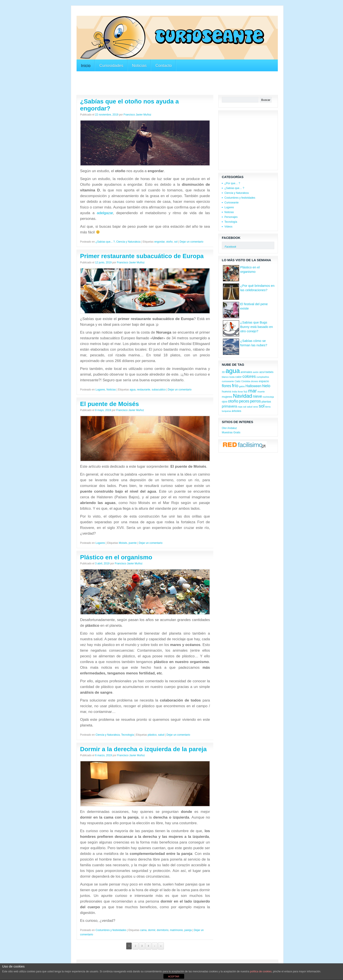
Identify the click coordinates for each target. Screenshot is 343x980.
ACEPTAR (174, 976)
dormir (152, 930)
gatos (242, 386)
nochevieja (268, 397)
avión (256, 372)
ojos (225, 402)
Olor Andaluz (229, 428)
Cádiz (237, 381)
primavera (229, 406)
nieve (257, 396)
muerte (261, 392)
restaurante (144, 390)
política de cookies (261, 971)
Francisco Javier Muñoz (137, 115)
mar (253, 391)
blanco (225, 377)
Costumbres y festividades (111, 930)
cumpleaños (263, 377)
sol (176, 242)
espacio (264, 381)
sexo (256, 407)
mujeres (227, 397)
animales (247, 372)
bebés (269, 372)
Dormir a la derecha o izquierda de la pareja (143, 749)
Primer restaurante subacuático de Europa (142, 256)
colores (249, 376)
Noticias (139, 66)
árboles (236, 411)
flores (227, 386)
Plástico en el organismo (116, 557)
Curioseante (232, 203)
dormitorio (163, 930)
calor (239, 377)
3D (223, 372)
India (235, 392)
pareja (188, 930)
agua (133, 390)
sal (245, 407)
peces (244, 401)
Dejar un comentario (191, 242)
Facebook (231, 238)
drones (255, 381)
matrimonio (176, 930)
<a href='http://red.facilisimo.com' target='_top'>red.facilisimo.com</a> (244, 445)
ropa (240, 407)
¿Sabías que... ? (105, 242)
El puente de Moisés (109, 404)
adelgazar (105, 213)
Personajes (231, 217)
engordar (159, 242)
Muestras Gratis (231, 432)
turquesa (226, 411)
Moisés (123, 543)
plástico (152, 735)
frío (235, 386)
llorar (240, 392)
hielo (266, 386)
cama (143, 930)
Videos (228, 227)
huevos (227, 391)
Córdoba (246, 381)
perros (255, 401)
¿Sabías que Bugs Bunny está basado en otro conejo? (256, 327)
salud (161, 735)
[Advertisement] (156, 13)
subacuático (159, 390)
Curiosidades (111, 66)
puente (133, 543)
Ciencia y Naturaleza (128, 242)
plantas (266, 402)
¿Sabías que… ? (234, 188)
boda (232, 377)
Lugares (100, 390)
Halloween (253, 386)
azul (262, 372)
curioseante (228, 381)
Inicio (86, 66)
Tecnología (128, 735)
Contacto (164, 66)
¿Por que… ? (232, 183)
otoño (169, 242)
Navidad (242, 396)
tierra (268, 407)
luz (246, 391)
